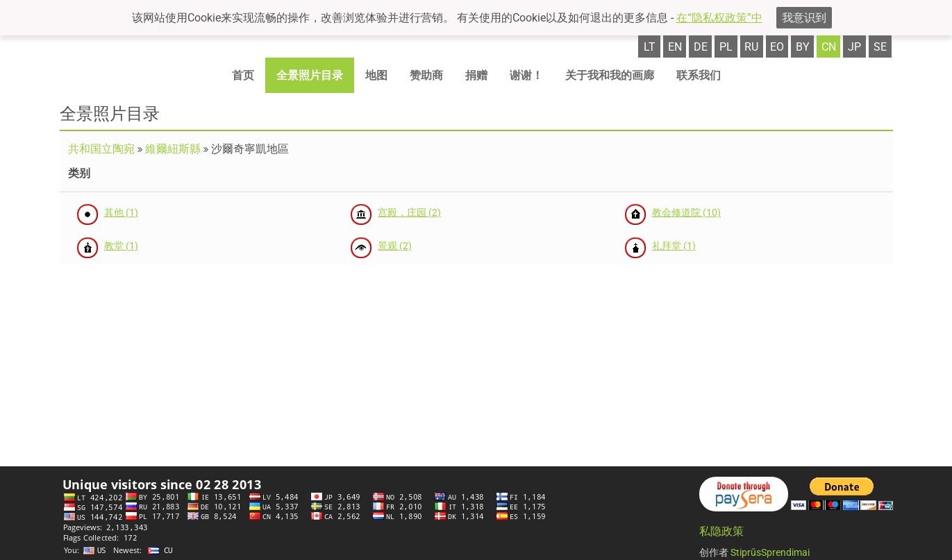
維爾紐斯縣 (173, 149)
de (701, 47)
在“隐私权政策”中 (719, 18)
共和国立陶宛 (101, 149)
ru (751, 47)
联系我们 (699, 75)
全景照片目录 (310, 75)
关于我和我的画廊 (610, 75)
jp (854, 47)
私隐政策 (721, 531)
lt (650, 47)
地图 (376, 75)
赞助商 (426, 75)
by (803, 47)
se (880, 47)
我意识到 (804, 18)
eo (777, 47)
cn (829, 47)
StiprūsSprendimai (770, 552)
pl (726, 47)
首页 (243, 75)
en (675, 47)
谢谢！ (526, 75)
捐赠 (476, 75)
